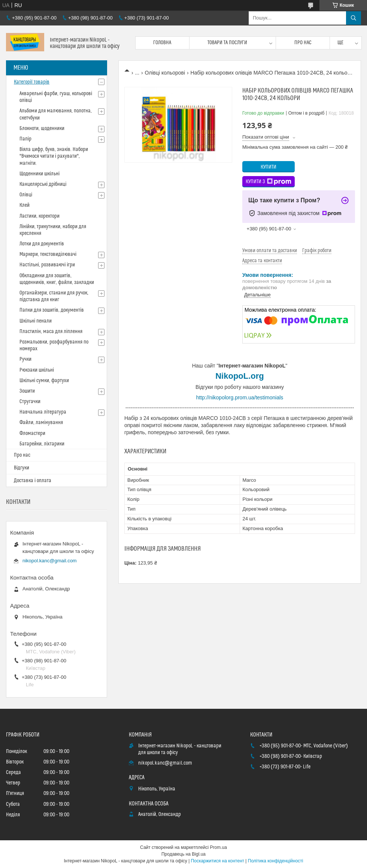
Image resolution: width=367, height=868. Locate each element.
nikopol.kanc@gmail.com (50, 561)
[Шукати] (354, 18)
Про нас (303, 43)
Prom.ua (219, 847)
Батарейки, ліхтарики (42, 444)
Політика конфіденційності (276, 861)
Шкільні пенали (36, 321)
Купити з (269, 182)
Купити (269, 167)
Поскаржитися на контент (218, 861)
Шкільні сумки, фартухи (44, 381)
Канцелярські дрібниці (43, 184)
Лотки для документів (42, 244)
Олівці (26, 195)
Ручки (25, 359)
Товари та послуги (227, 43)
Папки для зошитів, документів (52, 310)
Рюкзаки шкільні (37, 370)
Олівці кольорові (165, 73)
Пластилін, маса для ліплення (51, 332)
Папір (25, 139)
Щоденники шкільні (40, 174)
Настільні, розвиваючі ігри (47, 265)
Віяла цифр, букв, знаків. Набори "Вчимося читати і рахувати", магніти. (54, 156)
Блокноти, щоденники (42, 128)
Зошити (27, 391)
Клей (25, 205)
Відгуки (22, 468)
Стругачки (30, 402)
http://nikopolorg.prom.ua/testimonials (240, 397)
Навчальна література (43, 412)
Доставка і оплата (33, 481)
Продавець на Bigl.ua (183, 854)
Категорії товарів (32, 82)
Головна (162, 43)
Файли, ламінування (41, 423)
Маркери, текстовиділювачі (48, 254)
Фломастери (32, 433)
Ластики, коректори (40, 216)
